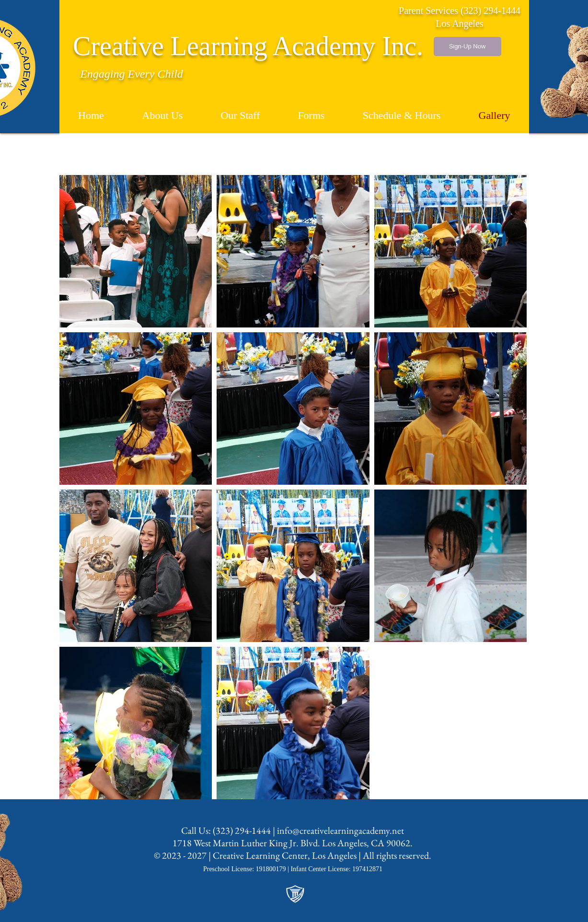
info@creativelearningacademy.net (340, 830)
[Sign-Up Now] (467, 47)
